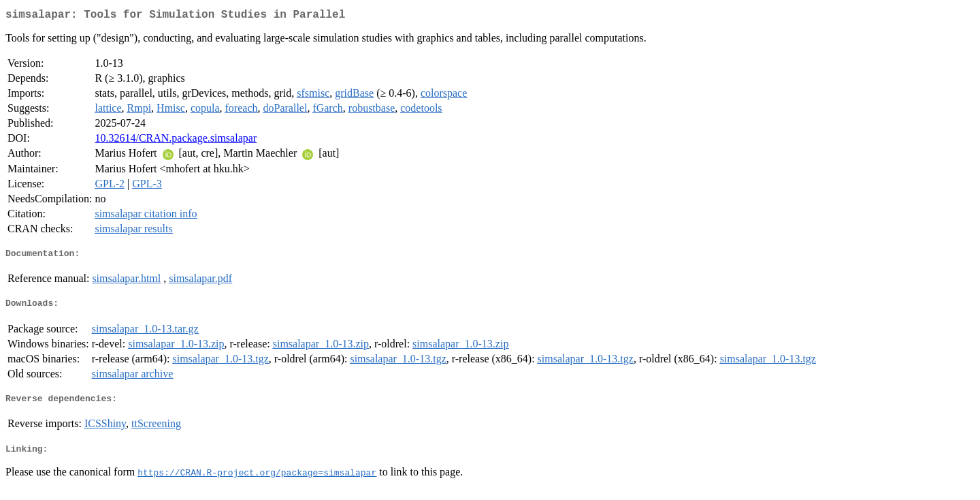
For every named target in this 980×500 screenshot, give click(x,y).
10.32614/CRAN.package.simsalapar (176, 141)
